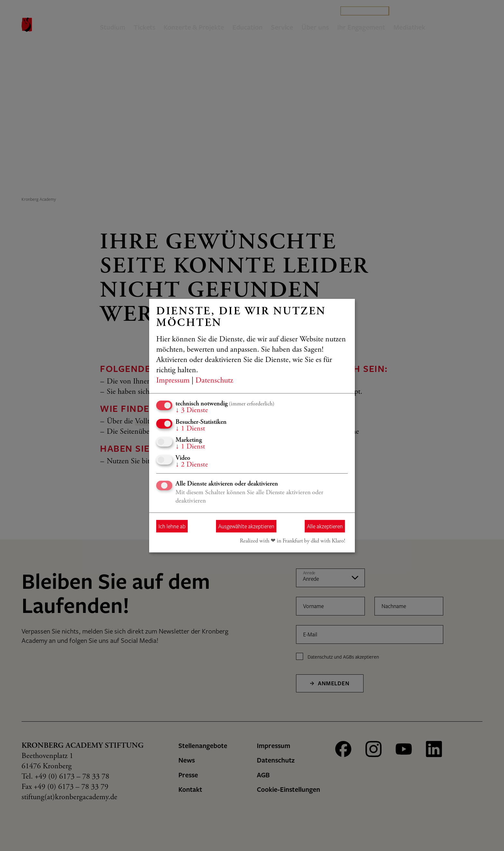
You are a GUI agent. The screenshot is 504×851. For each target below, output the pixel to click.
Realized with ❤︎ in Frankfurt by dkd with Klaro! (292, 541)
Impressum (173, 381)
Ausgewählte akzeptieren (246, 526)
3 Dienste (192, 411)
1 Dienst (190, 429)
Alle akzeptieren (325, 526)
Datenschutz (214, 381)
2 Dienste (192, 465)
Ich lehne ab (172, 526)
